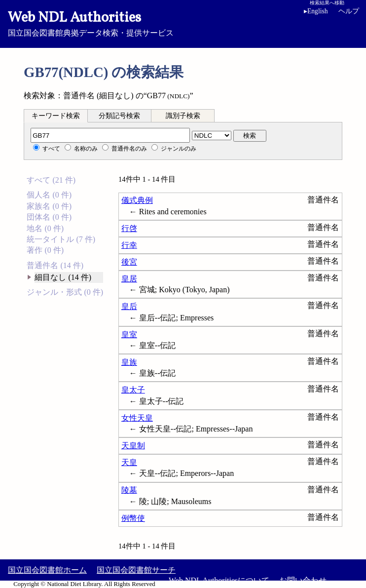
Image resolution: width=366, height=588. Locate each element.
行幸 (129, 245)
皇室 (129, 334)
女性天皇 (137, 418)
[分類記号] (110, 135)
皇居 (129, 279)
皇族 (129, 362)
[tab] (56, 116)
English (316, 11)
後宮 (129, 262)
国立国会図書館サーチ (136, 570)
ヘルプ (349, 11)
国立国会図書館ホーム (47, 570)
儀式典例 (137, 200)
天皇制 (133, 446)
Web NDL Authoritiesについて (219, 580)
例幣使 (133, 518)
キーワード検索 (56, 116)
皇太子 (133, 390)
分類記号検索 (119, 116)
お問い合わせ (303, 580)
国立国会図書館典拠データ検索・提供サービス (183, 23)
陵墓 (129, 490)
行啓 (129, 228)
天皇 (129, 462)
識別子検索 (183, 116)
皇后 (129, 306)
